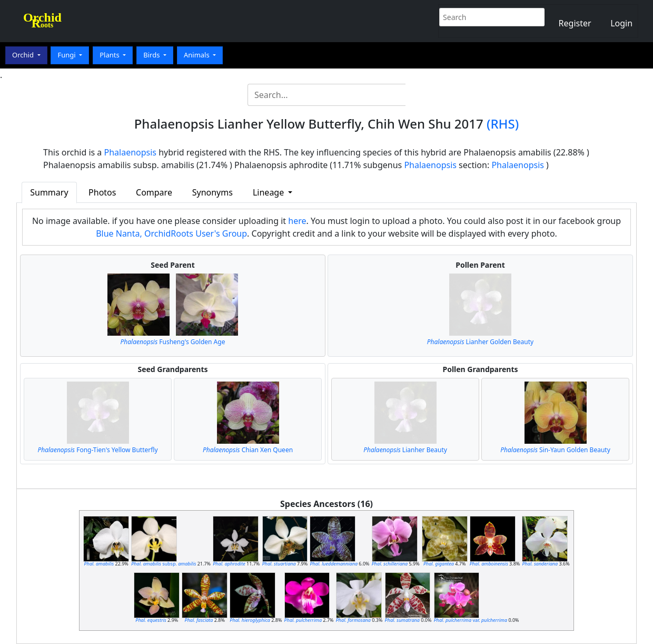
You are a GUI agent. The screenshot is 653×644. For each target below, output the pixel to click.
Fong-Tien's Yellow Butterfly (97, 450)
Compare (154, 192)
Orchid (24, 55)
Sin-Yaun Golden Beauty (555, 450)
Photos (102, 192)
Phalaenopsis (131, 152)
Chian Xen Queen (248, 450)
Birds (152, 55)
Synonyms (212, 192)
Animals (197, 55)
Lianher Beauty (405, 450)
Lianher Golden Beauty (480, 342)
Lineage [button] (269, 192)
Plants (110, 55)
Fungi (67, 55)
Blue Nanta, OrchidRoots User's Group (171, 233)
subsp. (164, 564)
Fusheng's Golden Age (173, 342)
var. (471, 620)
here (297, 221)
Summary (49, 192)
